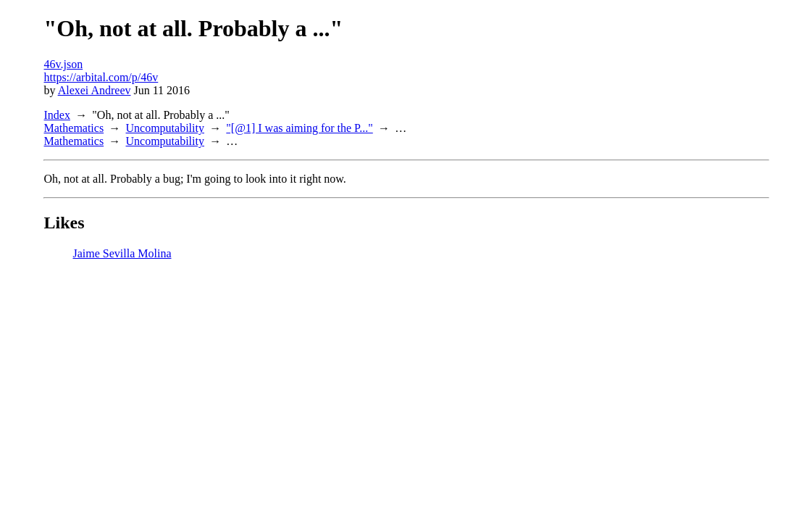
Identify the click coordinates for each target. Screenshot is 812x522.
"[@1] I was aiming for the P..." (299, 128)
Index (57, 115)
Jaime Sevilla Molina (122, 253)
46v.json (64, 64)
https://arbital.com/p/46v (101, 77)
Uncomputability (165, 128)
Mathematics (74, 128)
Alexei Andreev (95, 90)
